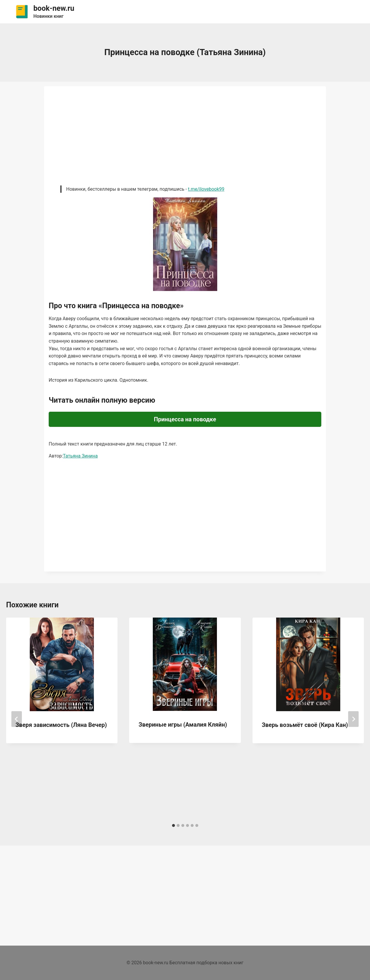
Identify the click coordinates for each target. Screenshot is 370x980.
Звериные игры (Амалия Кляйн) (183, 725)
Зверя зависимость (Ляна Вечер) (61, 725)
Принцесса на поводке (185, 419)
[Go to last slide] (17, 719)
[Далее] (353, 719)
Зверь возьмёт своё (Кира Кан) (305, 725)
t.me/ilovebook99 (206, 189)
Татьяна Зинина (80, 456)
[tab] (173, 825)
